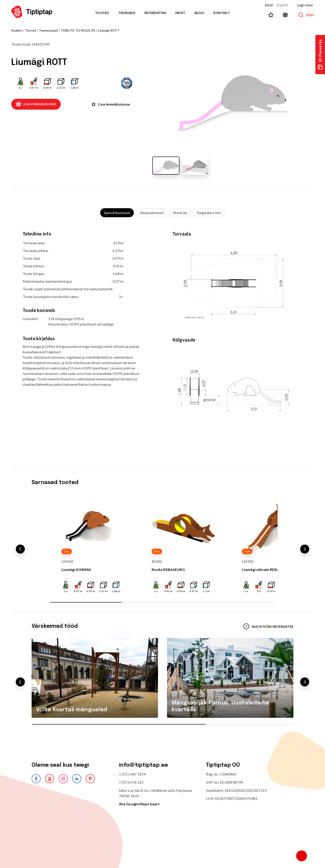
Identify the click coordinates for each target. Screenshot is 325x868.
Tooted (102, 13)
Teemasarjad (48, 30)
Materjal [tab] (180, 213)
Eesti (269, 5)
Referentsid (155, 13)
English (282, 5)
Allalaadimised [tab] (152, 213)
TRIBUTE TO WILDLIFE (78, 30)
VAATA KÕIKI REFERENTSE (268, 626)
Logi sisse (305, 5)
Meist (180, 13)
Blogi (199, 13)
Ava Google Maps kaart (139, 804)
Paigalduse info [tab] (209, 213)
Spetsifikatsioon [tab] (117, 213)
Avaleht (17, 30)
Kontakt (222, 13)
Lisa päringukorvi (36, 104)
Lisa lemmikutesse (111, 104)
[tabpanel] (162, 338)
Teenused (127, 13)
